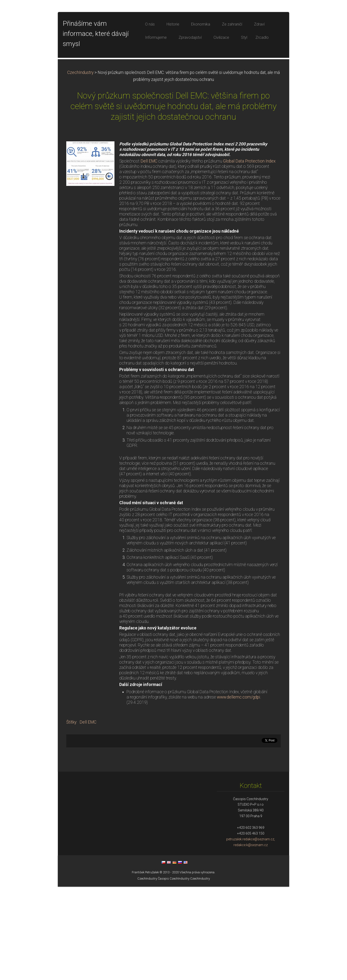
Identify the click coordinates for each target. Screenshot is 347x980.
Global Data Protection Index (249, 255)
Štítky (71, 816)
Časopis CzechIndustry (174, 972)
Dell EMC (149, 255)
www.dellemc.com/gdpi (238, 791)
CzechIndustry (80, 166)
